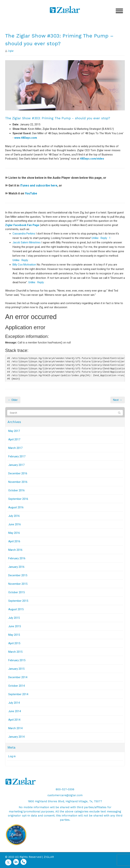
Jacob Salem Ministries (27, 242)
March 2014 (15, 728)
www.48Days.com (26, 138)
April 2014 (14, 720)
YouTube (31, 193)
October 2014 (16, 686)
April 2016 (14, 541)
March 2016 (15, 550)
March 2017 (15, 448)
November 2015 (18, 584)
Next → (118, 400)
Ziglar (11, 51)
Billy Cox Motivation (24, 265)
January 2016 (16, 567)
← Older (13, 400)
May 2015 (14, 635)
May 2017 (14, 431)
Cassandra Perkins (24, 234)
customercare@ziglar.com (65, 795)
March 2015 (15, 652)
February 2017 (17, 456)
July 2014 (14, 703)
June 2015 (15, 626)
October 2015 (16, 592)
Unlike (95, 238)
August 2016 (16, 507)
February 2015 (17, 660)
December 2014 (18, 677)
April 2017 (14, 439)
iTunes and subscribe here (39, 185)
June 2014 (15, 711)
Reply (104, 238)
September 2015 (18, 601)
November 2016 (18, 482)
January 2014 (16, 737)
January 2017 (16, 465)
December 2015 (18, 575)
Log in (12, 756)
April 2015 (14, 643)
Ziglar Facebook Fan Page (22, 225)
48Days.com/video (92, 159)
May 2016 (14, 533)
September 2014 (18, 694)
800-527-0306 (65, 789)
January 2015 (16, 669)
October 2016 (16, 490)
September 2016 (18, 499)
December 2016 (18, 473)
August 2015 (16, 609)
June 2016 (15, 524)
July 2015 (14, 618)
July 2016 (14, 516)
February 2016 (17, 558)
